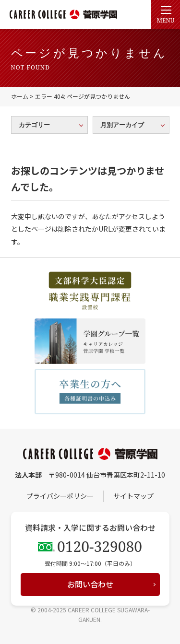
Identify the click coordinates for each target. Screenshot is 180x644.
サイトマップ (133, 496)
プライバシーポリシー (60, 496)
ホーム (20, 96)
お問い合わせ (90, 584)
